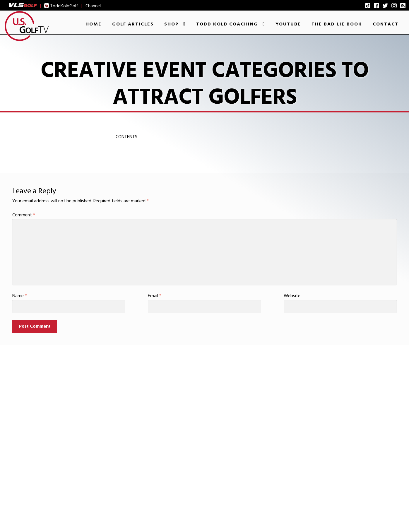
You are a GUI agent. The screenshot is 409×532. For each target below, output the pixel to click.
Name (20, 296)
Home (94, 24)
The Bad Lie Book (337, 24)
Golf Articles (133, 24)
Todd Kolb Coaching (227, 24)
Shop (171, 24)
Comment (24, 215)
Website (292, 296)
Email (155, 296)
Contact (386, 24)
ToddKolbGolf (61, 6)
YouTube (288, 24)
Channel (93, 6)
